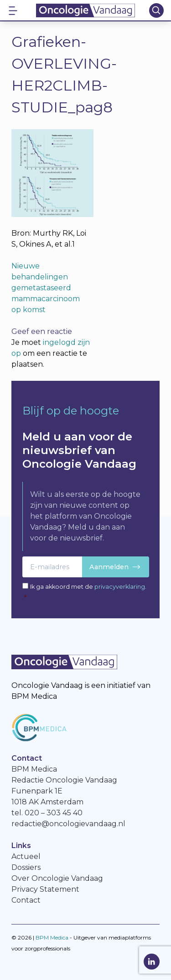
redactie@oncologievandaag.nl (68, 824)
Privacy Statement (45, 889)
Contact (26, 900)
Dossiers (26, 867)
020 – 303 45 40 (54, 813)
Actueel (26, 856)
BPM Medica (52, 937)
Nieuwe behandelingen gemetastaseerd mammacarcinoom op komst (46, 288)
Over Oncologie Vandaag (57, 878)
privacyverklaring (120, 587)
